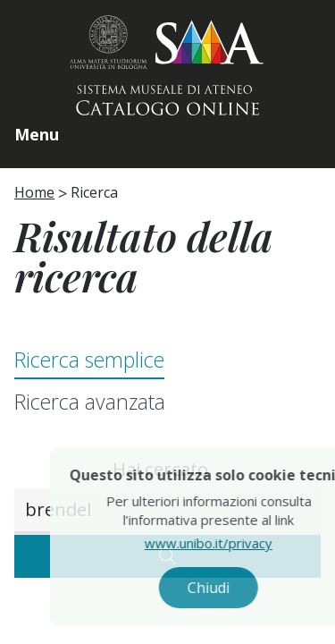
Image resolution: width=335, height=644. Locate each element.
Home (34, 192)
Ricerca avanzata (90, 402)
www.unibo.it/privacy (228, 543)
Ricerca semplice (89, 360)
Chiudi (228, 588)
